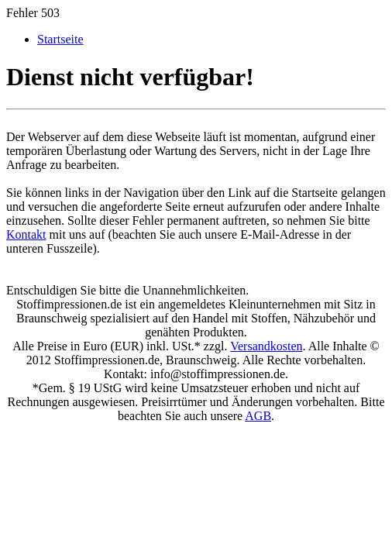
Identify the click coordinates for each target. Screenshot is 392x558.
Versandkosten (266, 346)
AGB (258, 416)
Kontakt (26, 234)
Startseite (60, 39)
